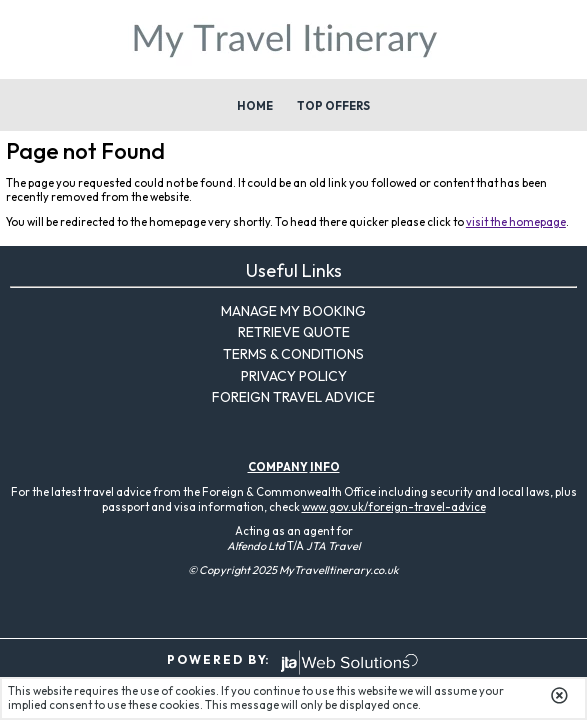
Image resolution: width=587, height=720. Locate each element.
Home (255, 106)
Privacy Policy (294, 376)
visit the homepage (516, 222)
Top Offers (333, 106)
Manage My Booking (293, 311)
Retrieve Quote (294, 332)
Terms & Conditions (293, 354)
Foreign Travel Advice (293, 397)
